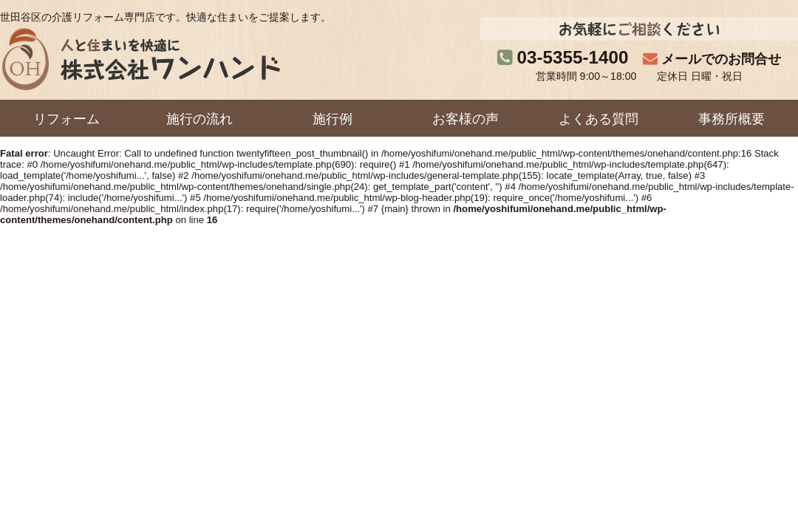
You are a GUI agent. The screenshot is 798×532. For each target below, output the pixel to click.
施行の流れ (199, 119)
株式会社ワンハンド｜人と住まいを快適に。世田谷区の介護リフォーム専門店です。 (140, 58)
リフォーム (66, 119)
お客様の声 (465, 119)
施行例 (332, 119)
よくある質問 (598, 119)
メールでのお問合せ (721, 59)
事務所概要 (731, 119)
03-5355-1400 (573, 57)
